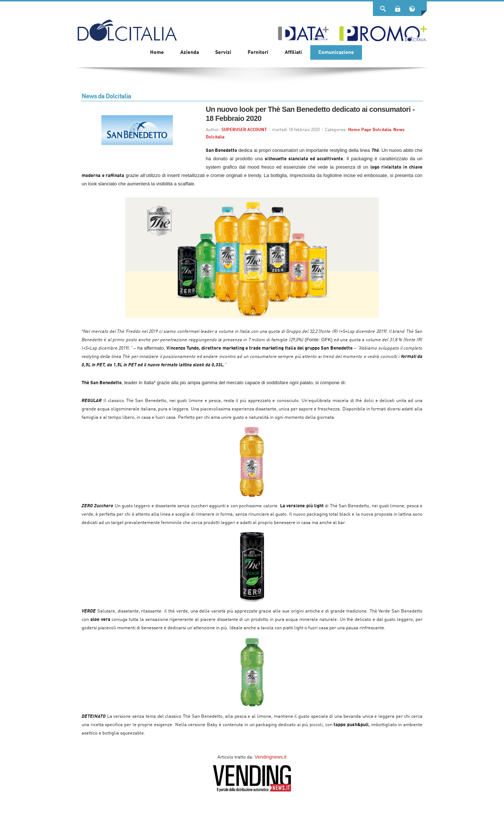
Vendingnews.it (270, 757)
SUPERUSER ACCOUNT (244, 130)
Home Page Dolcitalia (370, 130)
